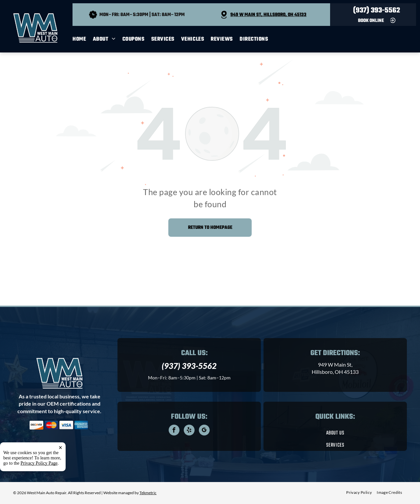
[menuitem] (83, 39)
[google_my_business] (204, 431)
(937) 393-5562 (377, 10)
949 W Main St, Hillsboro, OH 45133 (268, 15)
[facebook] (174, 431)
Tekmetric (148, 493)
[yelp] (189, 431)
